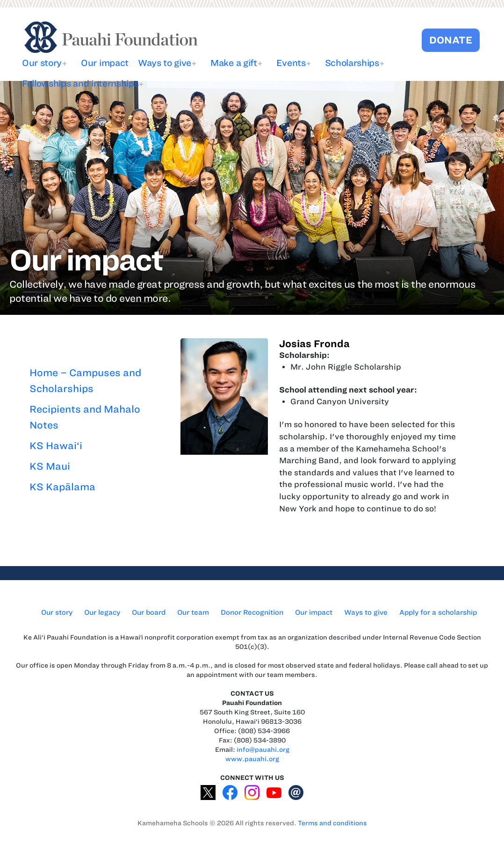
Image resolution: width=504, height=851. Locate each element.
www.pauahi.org (252, 759)
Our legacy (102, 612)
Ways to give (165, 63)
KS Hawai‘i (56, 446)
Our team (193, 612)
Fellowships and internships (80, 84)
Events (291, 63)
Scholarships (352, 63)
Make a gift (234, 63)
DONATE (451, 40)
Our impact (105, 63)
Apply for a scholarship (438, 612)
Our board (149, 612)
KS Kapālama (62, 487)
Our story (42, 63)
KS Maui (50, 466)
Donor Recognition (252, 612)
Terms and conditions (332, 823)
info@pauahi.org (263, 750)
